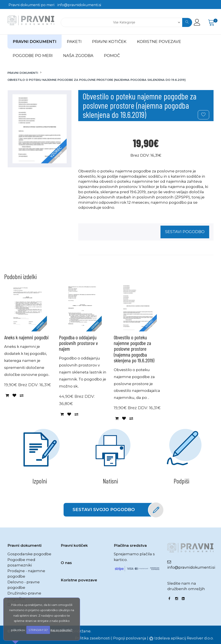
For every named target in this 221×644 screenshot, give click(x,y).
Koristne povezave (79, 580)
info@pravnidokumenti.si (79, 5)
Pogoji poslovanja (130, 638)
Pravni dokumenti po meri (31, 5)
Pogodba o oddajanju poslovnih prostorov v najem (78, 343)
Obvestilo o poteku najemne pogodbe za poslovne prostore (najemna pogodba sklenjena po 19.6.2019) (134, 349)
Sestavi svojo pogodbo (115, 510)
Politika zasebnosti (93, 638)
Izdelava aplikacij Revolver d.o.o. (184, 638)
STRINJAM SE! (38, 630)
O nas (66, 563)
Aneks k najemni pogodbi (26, 337)
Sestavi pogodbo (185, 232)
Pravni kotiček (74, 545)
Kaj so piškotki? (61, 630)
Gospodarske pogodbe (29, 554)
